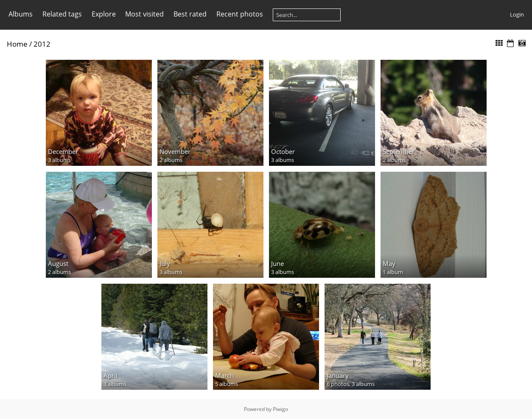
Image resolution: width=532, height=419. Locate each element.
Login (517, 14)
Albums (21, 14)
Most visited (144, 14)
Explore (104, 14)
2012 (42, 44)
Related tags (62, 14)
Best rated (190, 14)
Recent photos (240, 14)
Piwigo (280, 409)
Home (17, 44)
